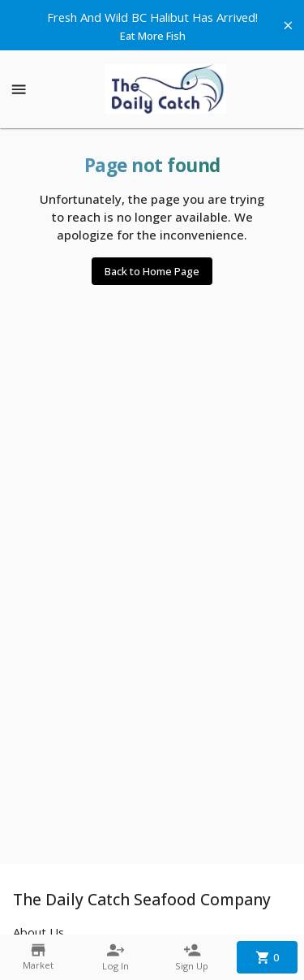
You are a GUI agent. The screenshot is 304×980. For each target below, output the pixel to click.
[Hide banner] (288, 26)
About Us (39, 932)
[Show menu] (19, 89)
